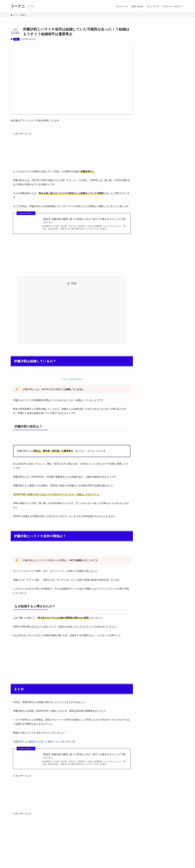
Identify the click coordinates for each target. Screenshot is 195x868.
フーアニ (18, 6)
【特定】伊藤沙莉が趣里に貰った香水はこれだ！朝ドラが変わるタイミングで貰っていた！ (84, 221)
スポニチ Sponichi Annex (72, 379)
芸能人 (16, 39)
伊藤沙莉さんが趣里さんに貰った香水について (37, 742)
